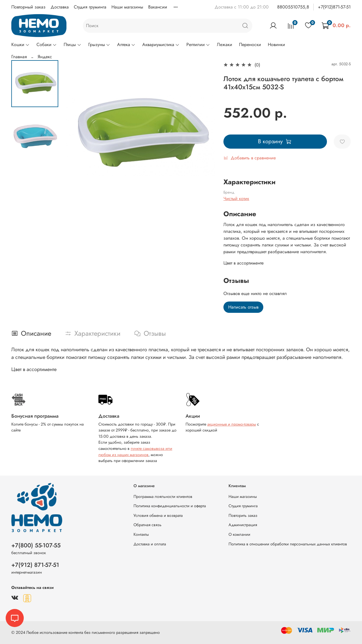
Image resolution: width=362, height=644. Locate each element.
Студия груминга (90, 7)
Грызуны (99, 45)
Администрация (243, 525)
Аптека (126, 45)
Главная (19, 57)
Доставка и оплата (150, 544)
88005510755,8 (293, 7)
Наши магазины (127, 7)
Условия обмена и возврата (158, 515)
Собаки (47, 45)
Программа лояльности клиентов (163, 496)
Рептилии (198, 45)
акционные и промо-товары (232, 424)
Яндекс (45, 57)
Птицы (72, 45)
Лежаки (225, 45)
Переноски (250, 45)
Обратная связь (147, 525)
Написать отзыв (243, 307)
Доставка (60, 7)
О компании (239, 534)
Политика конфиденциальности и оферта (170, 506)
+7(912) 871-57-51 (35, 565)
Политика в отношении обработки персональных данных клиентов (288, 544)
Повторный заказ (28, 7)
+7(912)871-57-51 (334, 7)
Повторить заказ (243, 515)
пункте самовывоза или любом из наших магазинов (135, 452)
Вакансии (158, 7)
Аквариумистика (161, 45)
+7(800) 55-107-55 (36, 545)
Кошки (21, 45)
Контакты (141, 534)
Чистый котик (236, 199)
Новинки (276, 45)
